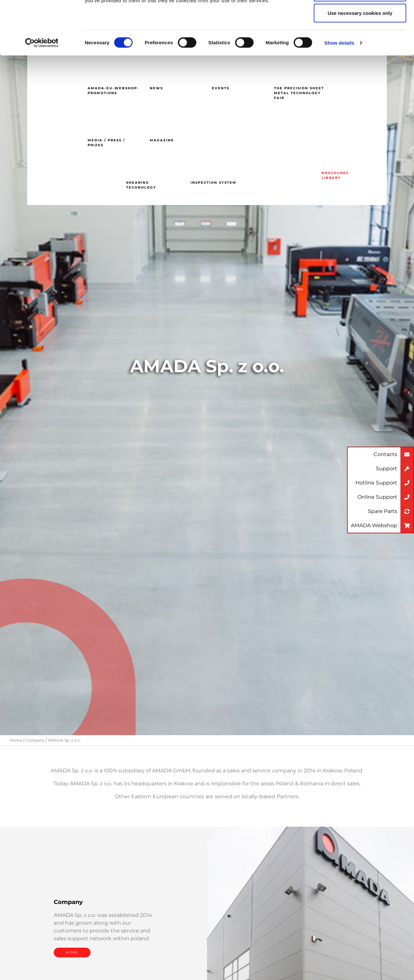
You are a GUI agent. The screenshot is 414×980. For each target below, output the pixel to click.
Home (16, 740)
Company (35, 740)
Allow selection (360, 38)
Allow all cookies (360, 17)
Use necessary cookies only (360, 59)
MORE (72, 952)
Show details (339, 89)
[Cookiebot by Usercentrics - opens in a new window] (42, 89)
